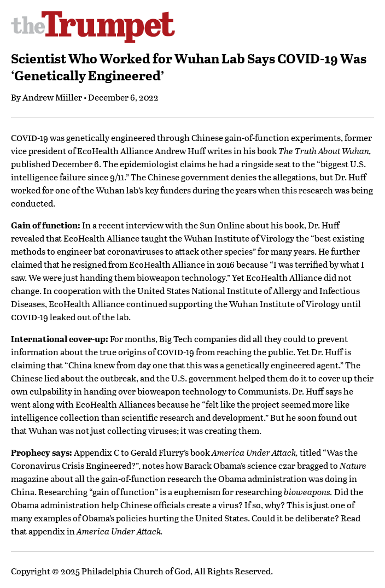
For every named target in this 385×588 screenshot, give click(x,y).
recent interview (131, 225)
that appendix (38, 531)
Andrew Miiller (52, 97)
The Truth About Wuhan (324, 151)
